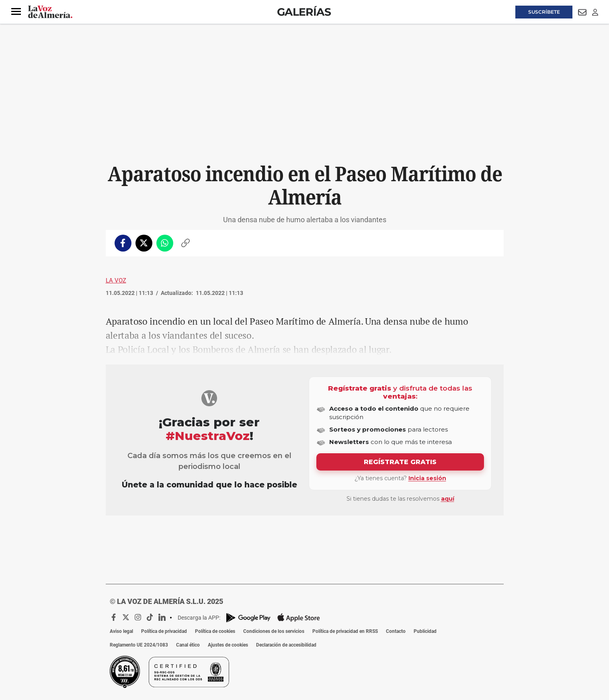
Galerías (304, 12)
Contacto (396, 631)
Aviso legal (121, 631)
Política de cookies (215, 631)
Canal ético (188, 645)
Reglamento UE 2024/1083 (139, 645)
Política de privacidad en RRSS (345, 631)
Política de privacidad (164, 631)
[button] (16, 12)
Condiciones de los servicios (274, 631)
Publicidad (425, 631)
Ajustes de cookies (228, 645)
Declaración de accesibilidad (286, 645)
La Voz (116, 280)
